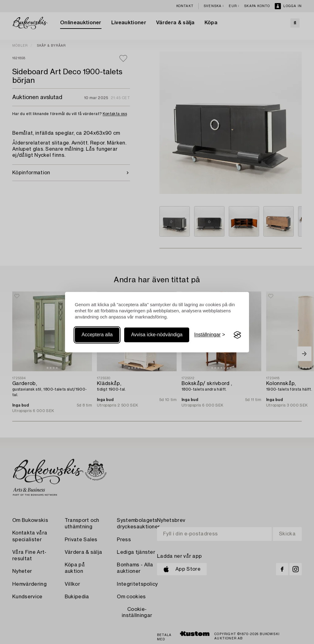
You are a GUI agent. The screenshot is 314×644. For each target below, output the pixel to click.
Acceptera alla (97, 335)
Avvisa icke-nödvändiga (157, 335)
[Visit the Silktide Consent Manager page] (237, 335)
